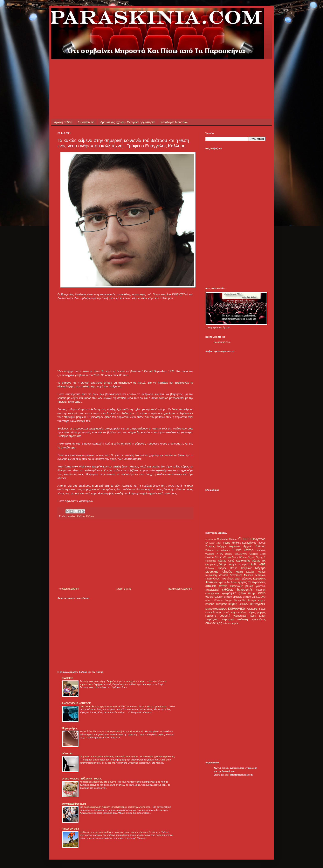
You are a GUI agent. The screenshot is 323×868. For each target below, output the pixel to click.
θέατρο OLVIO (257, 593)
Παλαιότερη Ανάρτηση (180, 589)
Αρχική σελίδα (63, 122)
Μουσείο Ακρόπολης (230, 575)
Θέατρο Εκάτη (231, 557)
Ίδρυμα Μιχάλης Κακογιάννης (239, 543)
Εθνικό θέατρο (243, 550)
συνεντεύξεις (214, 623)
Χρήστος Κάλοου (85, 516)
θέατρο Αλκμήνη (214, 597)
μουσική (225, 616)
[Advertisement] (132, 69)
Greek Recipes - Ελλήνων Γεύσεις (82, 779)
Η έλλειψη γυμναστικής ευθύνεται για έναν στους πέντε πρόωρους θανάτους (119, 832)
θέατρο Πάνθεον (214, 600)
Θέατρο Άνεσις (214, 557)
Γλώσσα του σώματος (218, 550)
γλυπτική (261, 586)
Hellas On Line (70, 829)
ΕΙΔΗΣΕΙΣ (67, 678)
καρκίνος (244, 604)
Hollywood (259, 539)
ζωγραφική (229, 593)
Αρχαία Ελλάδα (254, 546)
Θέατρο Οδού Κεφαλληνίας (234, 561)
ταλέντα (227, 623)
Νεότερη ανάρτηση (69, 589)
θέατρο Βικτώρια (233, 597)
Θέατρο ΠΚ (259, 561)
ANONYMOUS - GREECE (76, 703)
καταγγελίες (258, 604)
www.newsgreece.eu (74, 804)
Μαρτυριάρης (70, 728)
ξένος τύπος (258, 616)
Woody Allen (215, 543)
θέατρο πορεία (257, 600)
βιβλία (249, 586)
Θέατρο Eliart (257, 554)
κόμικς (252, 612)
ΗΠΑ (220, 554)
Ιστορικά (244, 564)
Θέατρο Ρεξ (211, 564)
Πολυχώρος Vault (231, 579)
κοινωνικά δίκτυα (256, 609)
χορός (235, 623)
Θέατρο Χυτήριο (228, 564)
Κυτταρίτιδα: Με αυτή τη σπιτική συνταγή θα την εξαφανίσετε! (112, 731)
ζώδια (242, 593)
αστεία (223, 586)
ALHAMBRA (211, 539)
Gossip (245, 539)
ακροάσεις (259, 582)
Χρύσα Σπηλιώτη (228, 582)
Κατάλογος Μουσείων (174, 122)
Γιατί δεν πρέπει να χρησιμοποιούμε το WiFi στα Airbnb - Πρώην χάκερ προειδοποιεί (124, 706)
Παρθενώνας (212, 579)
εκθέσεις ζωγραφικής (237, 590)
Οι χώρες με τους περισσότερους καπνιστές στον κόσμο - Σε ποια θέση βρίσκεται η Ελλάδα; (128, 757)
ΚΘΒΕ (262, 564)
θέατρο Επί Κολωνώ (254, 597)
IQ (207, 543)
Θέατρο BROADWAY (236, 554)
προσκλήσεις (258, 620)
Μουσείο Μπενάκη (255, 575)
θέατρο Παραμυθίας (236, 600)
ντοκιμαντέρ (240, 616)
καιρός (233, 604)
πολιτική (242, 619)
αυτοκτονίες (236, 586)
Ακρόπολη (235, 546)
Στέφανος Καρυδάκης (253, 579)
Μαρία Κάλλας (245, 572)
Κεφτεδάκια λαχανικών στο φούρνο (98, 782)
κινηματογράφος (216, 609)
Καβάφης (210, 568)
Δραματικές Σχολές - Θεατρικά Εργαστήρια (128, 122)
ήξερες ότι (245, 582)
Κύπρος (222, 568)
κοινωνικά (237, 608)
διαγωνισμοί (212, 590)
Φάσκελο (67, 753)
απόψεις (72, 516)
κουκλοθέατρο (213, 612)
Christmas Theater (227, 539)
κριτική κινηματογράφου (235, 612)
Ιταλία (254, 564)
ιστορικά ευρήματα (216, 604)
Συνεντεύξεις (86, 122)
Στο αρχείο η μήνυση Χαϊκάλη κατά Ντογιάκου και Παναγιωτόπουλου (115, 807)
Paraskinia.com (222, 342)
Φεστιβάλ (211, 582)
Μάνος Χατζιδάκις (241, 568)
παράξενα (212, 619)
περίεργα (228, 619)
